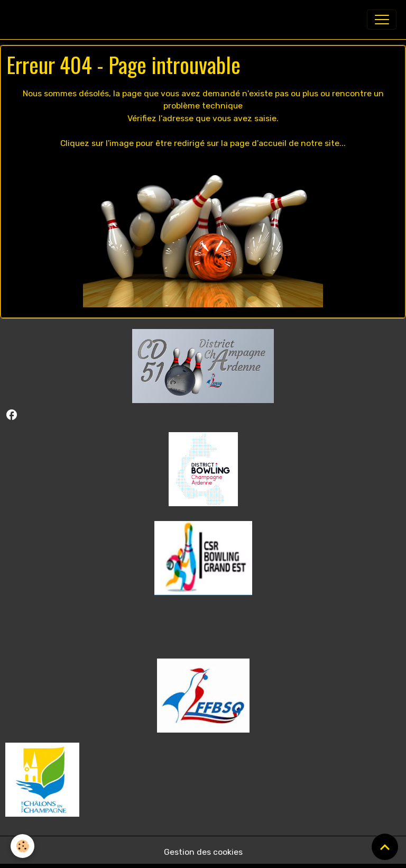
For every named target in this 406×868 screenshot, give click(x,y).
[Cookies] (22, 846)
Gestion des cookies (203, 852)
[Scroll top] (385, 847)
